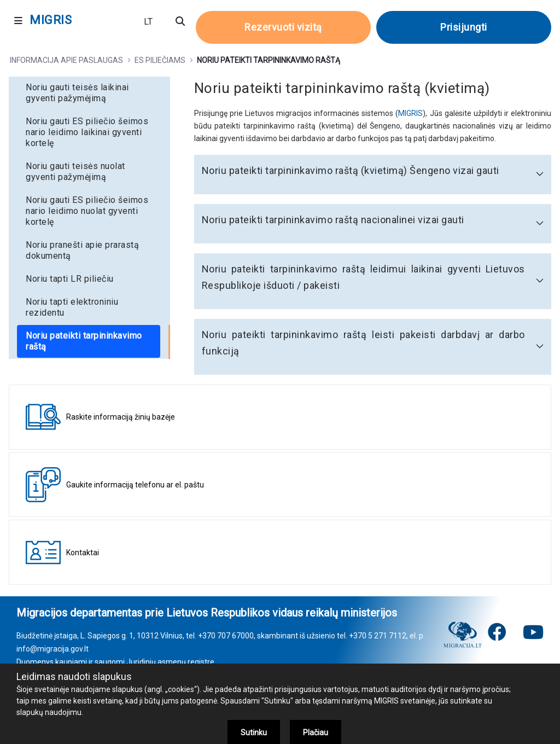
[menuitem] (89, 93)
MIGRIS (410, 113)
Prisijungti (464, 27)
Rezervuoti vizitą (283, 27)
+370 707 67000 (226, 636)
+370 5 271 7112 (378, 636)
